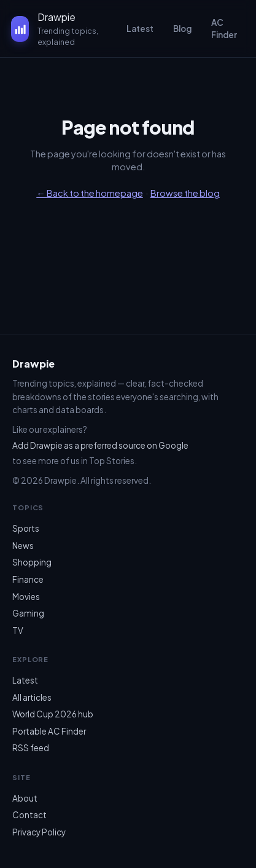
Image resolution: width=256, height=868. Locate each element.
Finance (28, 579)
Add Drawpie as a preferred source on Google (100, 445)
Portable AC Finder (49, 731)
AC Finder (224, 29)
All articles (32, 697)
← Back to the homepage (90, 193)
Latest (140, 29)
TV (18, 630)
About (25, 798)
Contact (29, 815)
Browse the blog (185, 193)
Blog (182, 29)
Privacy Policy (39, 832)
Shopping (32, 562)
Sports (26, 528)
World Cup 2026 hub (53, 714)
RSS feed (31, 748)
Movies (26, 597)
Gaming (28, 613)
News (23, 546)
